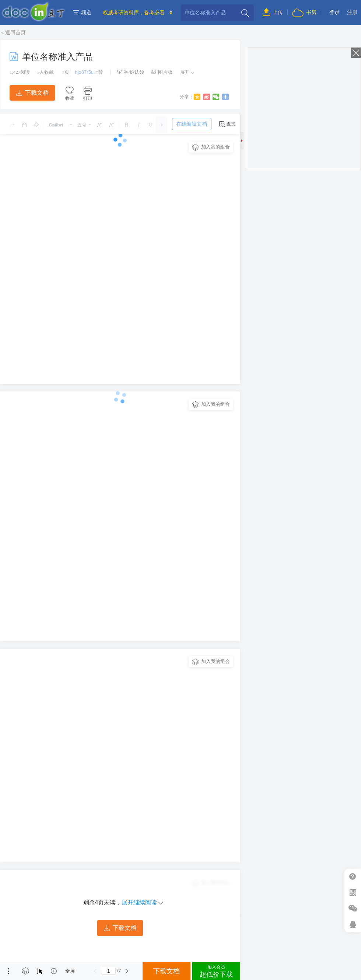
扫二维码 (353, 892)
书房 (304, 12)
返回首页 (15, 32)
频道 (82, 13)
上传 (273, 12)
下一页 (127, 971)
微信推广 (353, 908)
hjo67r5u (85, 72)
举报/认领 (130, 72)
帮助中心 (353, 877)
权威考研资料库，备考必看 (134, 13)
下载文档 (32, 93)
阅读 (20, 72)
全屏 (70, 971)
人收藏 (46, 72)
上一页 (95, 971)
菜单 (8, 971)
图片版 (162, 72)
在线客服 (353, 924)
